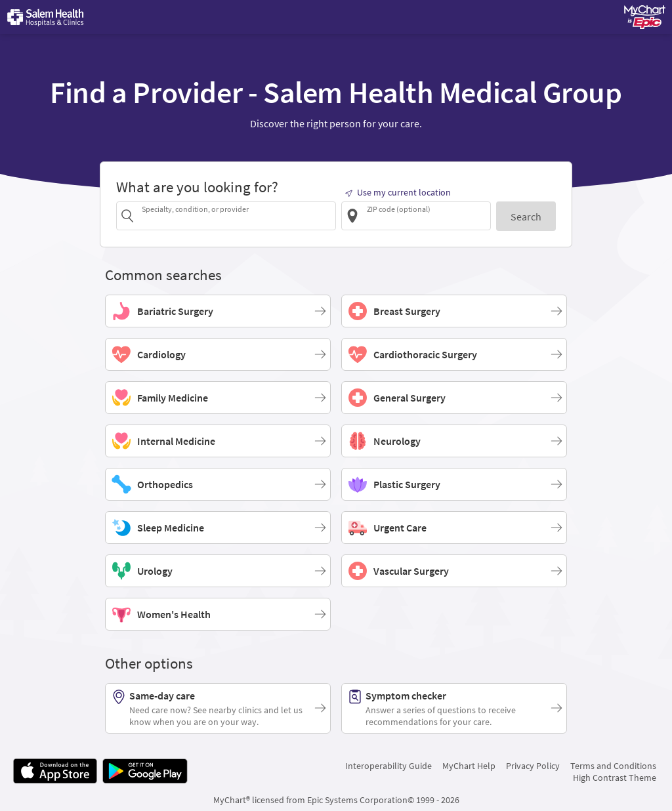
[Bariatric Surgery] (218, 311)
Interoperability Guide (388, 766)
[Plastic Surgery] (454, 484)
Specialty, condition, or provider (195, 209)
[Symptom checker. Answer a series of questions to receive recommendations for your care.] (454, 708)
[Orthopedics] (218, 484)
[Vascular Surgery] (454, 571)
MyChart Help (469, 766)
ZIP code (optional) (399, 209)
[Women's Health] (218, 614)
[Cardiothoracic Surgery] (454, 354)
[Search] (526, 216)
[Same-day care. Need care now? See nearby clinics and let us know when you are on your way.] (218, 708)
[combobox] (237, 216)
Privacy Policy (533, 766)
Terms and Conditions (613, 766)
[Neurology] (454, 441)
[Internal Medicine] (218, 441)
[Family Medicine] (218, 398)
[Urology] (218, 571)
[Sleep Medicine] (218, 528)
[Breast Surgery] (454, 311)
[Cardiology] (218, 354)
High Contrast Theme (615, 778)
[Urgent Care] (454, 528)
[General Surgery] (454, 398)
